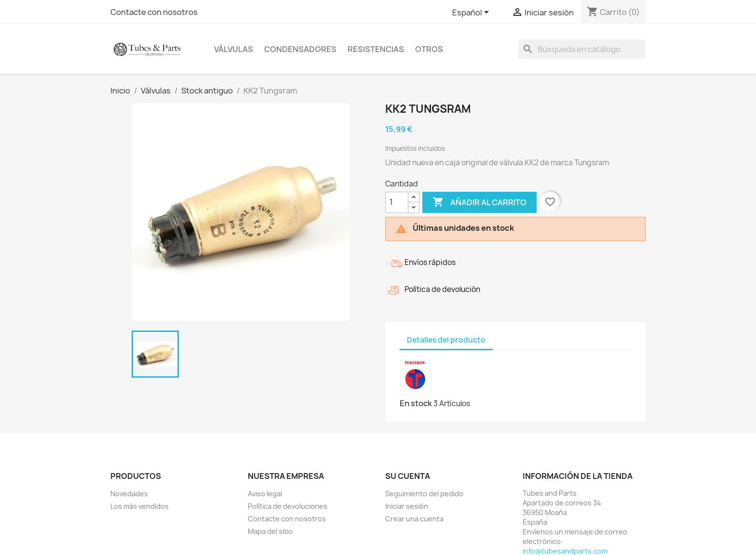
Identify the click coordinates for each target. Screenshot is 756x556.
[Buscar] (582, 49)
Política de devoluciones (288, 506)
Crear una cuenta (414, 519)
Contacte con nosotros (154, 12)
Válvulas (234, 49)
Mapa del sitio (270, 531)
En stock (416, 403)
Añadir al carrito (479, 202)
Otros (429, 49)
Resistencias (376, 49)
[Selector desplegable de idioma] (472, 13)
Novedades (129, 494)
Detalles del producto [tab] (446, 340)
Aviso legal (265, 494)
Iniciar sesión (407, 506)
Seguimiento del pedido (424, 494)
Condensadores (300, 49)
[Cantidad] (397, 202)
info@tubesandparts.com (565, 551)
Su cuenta (408, 476)
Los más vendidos (140, 506)
